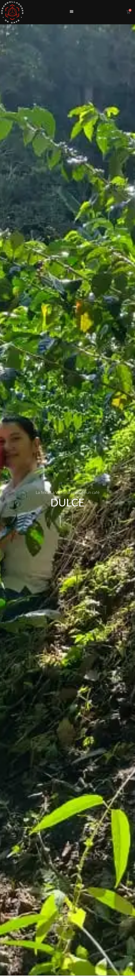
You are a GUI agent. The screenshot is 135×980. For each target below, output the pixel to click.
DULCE (67, 485)
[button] (71, 11)
